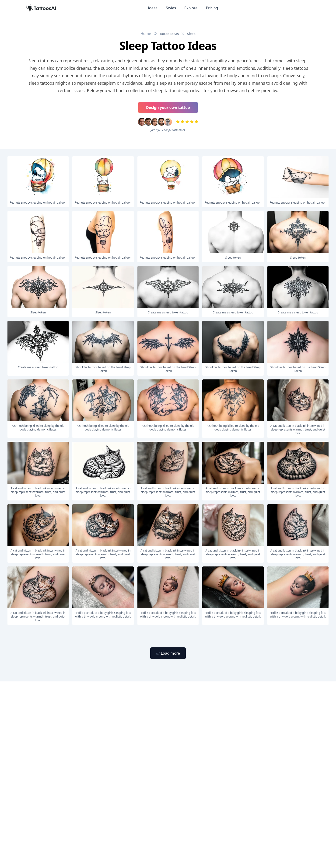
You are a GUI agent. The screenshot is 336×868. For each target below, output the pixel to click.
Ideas (153, 8)
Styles (171, 8)
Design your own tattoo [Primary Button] (168, 108)
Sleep (191, 34)
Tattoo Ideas (169, 34)
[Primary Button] (168, 653)
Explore (191, 8)
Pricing (212, 8)
